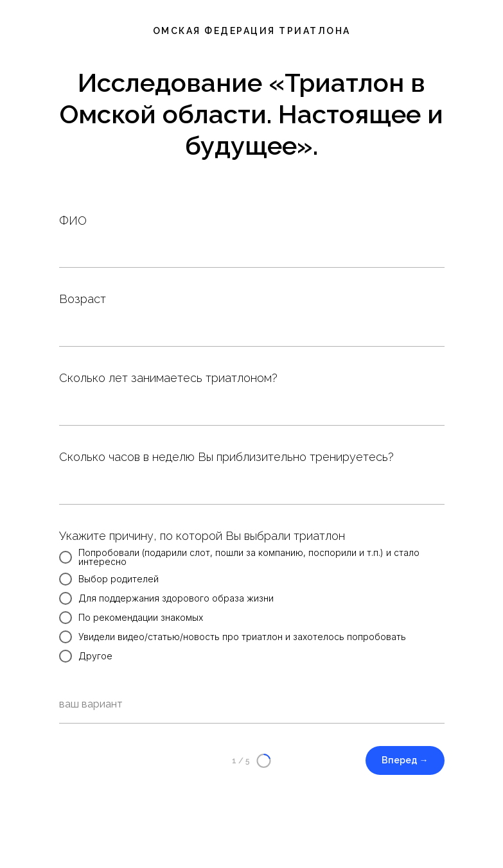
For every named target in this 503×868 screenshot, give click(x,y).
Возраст (83, 299)
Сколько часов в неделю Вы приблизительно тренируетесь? (226, 457)
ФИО (73, 221)
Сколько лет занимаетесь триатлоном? (168, 378)
